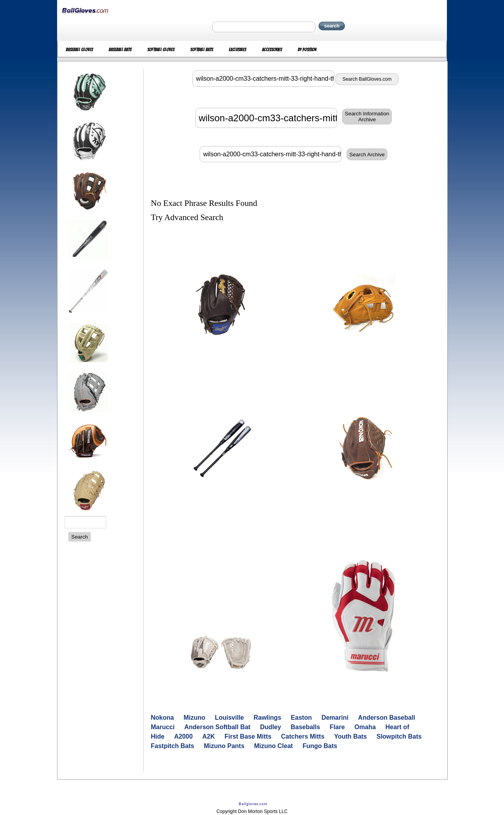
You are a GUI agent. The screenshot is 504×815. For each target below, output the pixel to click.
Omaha (365, 727)
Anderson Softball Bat (217, 727)
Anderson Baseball (386, 718)
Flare (337, 727)
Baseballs (305, 727)
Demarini (335, 718)
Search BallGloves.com (367, 79)
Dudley (270, 727)
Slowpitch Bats (399, 736)
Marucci (163, 727)
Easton (301, 718)
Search (80, 537)
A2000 (183, 736)
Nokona (162, 718)
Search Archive (367, 155)
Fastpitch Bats (172, 746)
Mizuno (194, 718)
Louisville (230, 718)
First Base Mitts (248, 736)
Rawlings (267, 718)
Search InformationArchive (367, 117)
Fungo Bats (320, 746)
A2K (209, 736)
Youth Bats (351, 736)
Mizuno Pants (224, 746)
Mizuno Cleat (273, 746)
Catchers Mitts (303, 736)
